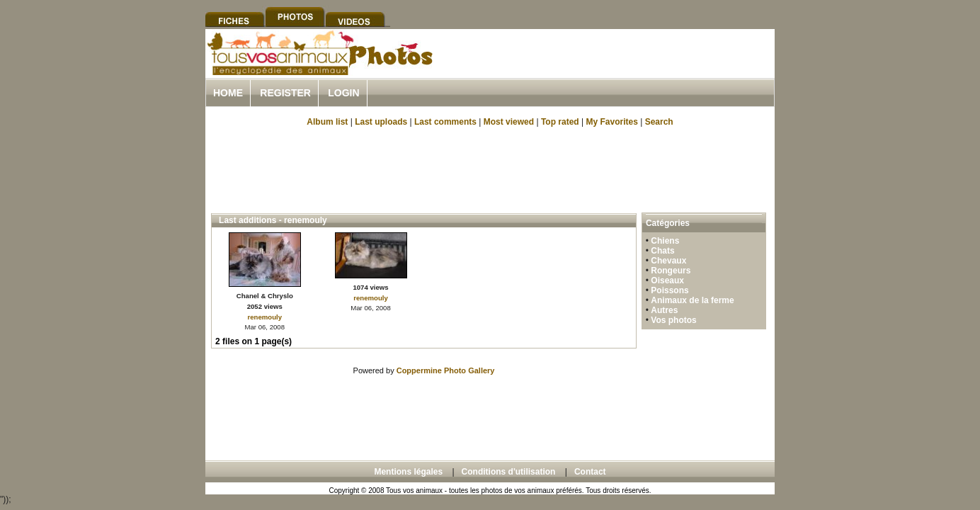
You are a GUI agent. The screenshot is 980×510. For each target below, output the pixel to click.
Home (228, 93)
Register (285, 93)
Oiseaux (667, 280)
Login (343, 93)
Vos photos (673, 320)
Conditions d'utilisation (509, 472)
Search (659, 122)
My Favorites (612, 122)
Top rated (560, 122)
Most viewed (509, 122)
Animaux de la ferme (692, 300)
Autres (664, 310)
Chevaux (668, 261)
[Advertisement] (609, 70)
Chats (662, 251)
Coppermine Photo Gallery (446, 370)
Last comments (445, 122)
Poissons (670, 290)
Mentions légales (408, 472)
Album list (327, 122)
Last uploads (381, 122)
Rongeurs (671, 271)
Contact (590, 472)
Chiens (665, 241)
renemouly (265, 317)
